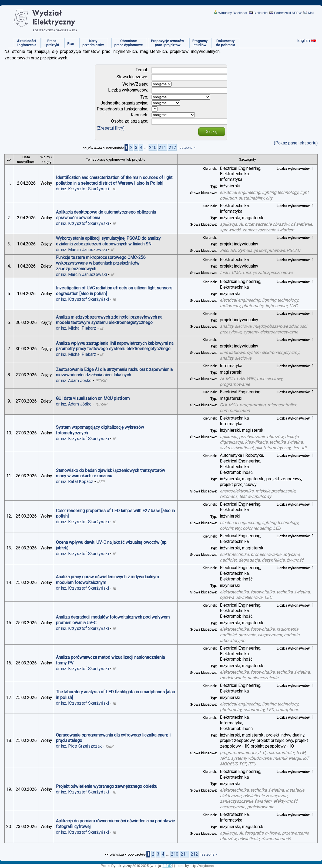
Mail (311, 13)
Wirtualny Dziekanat (233, 13)
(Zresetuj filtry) (111, 128)
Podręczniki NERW (288, 13)
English (304, 40)
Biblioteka (261, 13)
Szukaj (212, 131)
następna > (187, 148)
